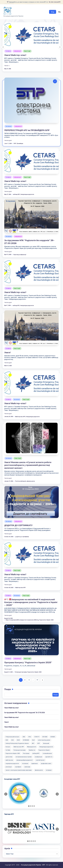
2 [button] (31, 806)
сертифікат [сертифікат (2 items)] (18, 767)
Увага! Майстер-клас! (15, 55)
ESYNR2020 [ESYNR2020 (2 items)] (26, 740)
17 (37, 680)
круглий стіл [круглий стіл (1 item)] (49, 757)
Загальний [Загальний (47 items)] (46, 743)
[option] (19, 793)
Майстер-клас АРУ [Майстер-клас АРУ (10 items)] (19, 747)
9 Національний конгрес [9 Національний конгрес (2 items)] (12, 737)
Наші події (27, 51)
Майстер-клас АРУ (20, 417)
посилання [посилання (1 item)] (25, 764)
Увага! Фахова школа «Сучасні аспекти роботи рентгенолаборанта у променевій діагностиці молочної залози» (28, 465)
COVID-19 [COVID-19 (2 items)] (37, 737)
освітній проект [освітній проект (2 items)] (40, 760)
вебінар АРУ (16, 194)
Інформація (17, 51)
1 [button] (29, 806)
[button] (53, 12)
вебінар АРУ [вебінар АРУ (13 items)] (36, 753)
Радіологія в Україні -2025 (46, 620)
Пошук (8, 689)
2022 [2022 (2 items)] (24, 737)
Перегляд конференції (20, 255)
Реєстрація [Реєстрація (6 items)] (26, 753)
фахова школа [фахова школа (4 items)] (39, 770)
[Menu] (59, 12)
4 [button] (34, 806)
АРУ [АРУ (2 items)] (33, 743)
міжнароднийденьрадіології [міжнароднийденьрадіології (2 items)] (25, 760)
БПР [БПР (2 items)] (39, 743)
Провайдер (20, 144)
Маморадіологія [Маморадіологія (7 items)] (32, 747)
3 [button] (32, 806)
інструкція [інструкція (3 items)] (49, 770)
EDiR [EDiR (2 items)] (7, 740)
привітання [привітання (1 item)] (34, 764)
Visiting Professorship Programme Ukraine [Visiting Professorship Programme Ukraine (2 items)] (17, 743)
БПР (15, 144)
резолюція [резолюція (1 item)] (9, 767)
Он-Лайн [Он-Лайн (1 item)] (8, 750)
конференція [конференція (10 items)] (38, 757)
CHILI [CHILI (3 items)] (30, 737)
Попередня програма (21, 672)
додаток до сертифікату (22, 537)
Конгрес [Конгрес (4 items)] (8, 747)
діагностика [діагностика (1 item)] (9, 757)
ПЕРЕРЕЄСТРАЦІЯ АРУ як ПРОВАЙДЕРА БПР (27, 130)
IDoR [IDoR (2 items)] (33, 740)
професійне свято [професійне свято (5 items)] (46, 764)
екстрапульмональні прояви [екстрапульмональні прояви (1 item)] (24, 757)
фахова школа (31, 481)
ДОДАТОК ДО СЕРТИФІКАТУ (18, 525)
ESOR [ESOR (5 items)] (18, 740)
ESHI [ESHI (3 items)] (12, 740)
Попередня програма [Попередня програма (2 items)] (19, 750)
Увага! (7, 352)
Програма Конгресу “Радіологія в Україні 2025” (28, 662)
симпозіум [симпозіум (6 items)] (27, 767)
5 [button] (35, 841)
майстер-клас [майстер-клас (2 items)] (9, 760)
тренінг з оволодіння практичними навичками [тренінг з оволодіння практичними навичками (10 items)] (19, 770)
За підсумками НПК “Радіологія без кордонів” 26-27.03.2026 (25, 713)
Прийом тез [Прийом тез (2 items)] (32, 750)
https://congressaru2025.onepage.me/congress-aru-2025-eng (22, 620)
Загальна (8, 126)
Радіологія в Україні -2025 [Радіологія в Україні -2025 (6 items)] (13, 753)
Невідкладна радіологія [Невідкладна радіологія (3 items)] (46, 747)
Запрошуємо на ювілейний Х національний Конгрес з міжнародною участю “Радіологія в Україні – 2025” (31, 602)
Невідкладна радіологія (27, 194)
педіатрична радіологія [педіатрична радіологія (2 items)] (12, 764)
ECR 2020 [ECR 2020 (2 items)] (45, 737)
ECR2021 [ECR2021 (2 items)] (53, 737)
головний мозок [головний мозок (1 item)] (47, 753)
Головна (8, 51)
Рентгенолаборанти (21, 481)
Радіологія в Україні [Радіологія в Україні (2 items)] (44, 750)
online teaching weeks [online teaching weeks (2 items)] (44, 740)
